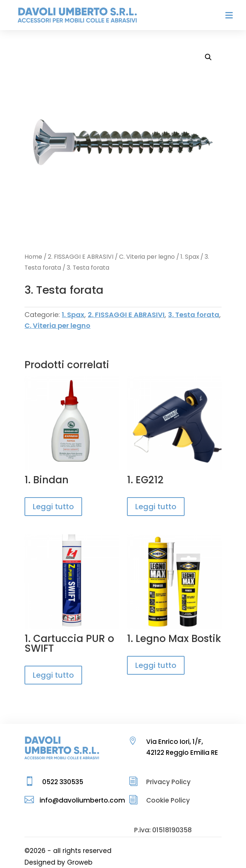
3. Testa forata (194, 315)
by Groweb (75, 862)
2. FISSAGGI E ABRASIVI (81, 257)
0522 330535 (63, 782)
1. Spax (190, 257)
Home (33, 257)
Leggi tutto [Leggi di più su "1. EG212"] (156, 507)
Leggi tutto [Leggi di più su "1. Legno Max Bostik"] (156, 665)
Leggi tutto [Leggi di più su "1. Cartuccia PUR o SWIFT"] (53, 675)
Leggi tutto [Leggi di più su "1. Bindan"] (53, 507)
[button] (208, 57)
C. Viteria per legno (147, 257)
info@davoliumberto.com (82, 800)
